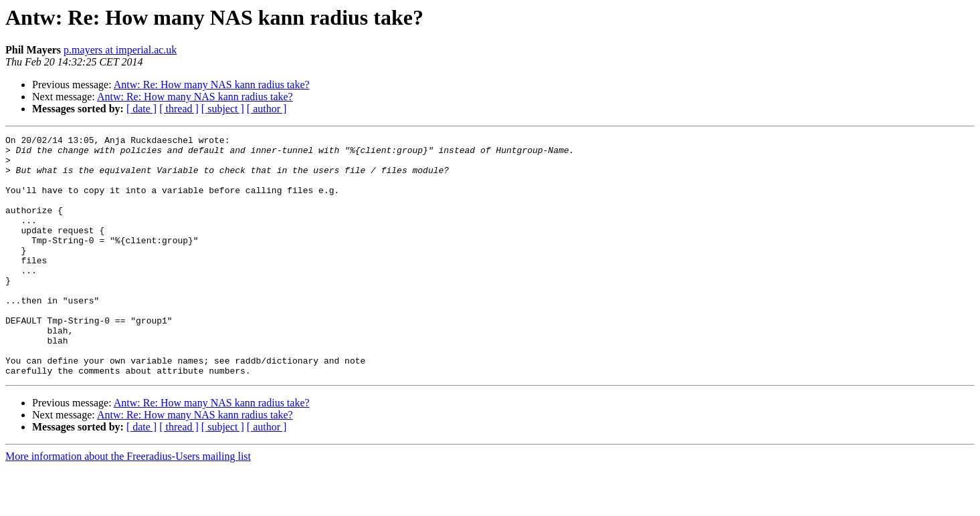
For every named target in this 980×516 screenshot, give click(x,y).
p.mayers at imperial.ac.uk (120, 50)
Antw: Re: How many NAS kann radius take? (212, 85)
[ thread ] (179, 109)
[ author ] (267, 109)
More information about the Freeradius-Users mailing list (128, 504)
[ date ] (141, 109)
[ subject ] (223, 109)
